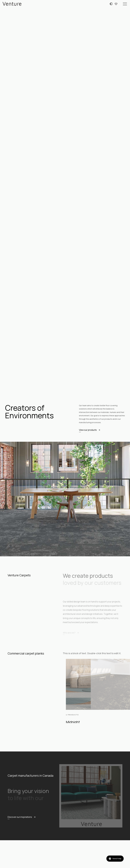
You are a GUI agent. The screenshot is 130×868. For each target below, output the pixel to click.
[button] (125, 4)
